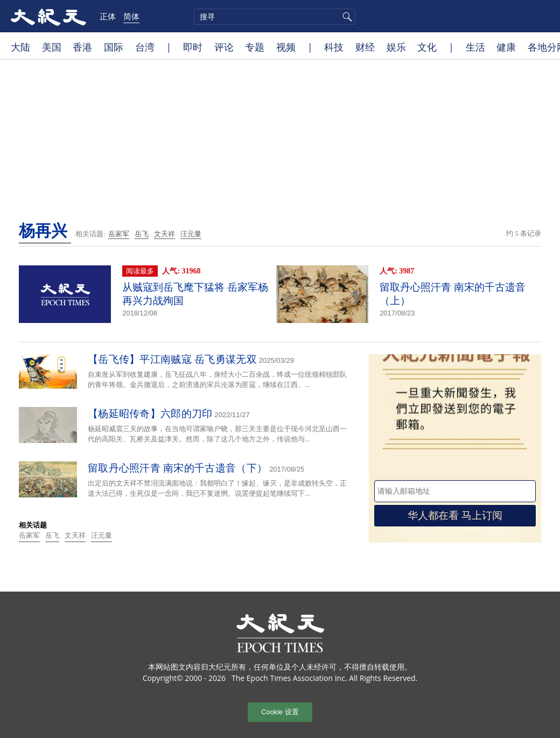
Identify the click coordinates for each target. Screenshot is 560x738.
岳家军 (119, 234)
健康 (506, 47)
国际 (114, 47)
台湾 (145, 47)
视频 (286, 47)
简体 (131, 16)
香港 (82, 47)
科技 (334, 47)
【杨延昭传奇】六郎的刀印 (150, 414)
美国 (52, 47)
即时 (193, 47)
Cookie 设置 (280, 712)
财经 (365, 47)
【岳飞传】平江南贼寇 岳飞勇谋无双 (172, 359)
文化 (427, 47)
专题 (255, 47)
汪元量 (191, 234)
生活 (475, 47)
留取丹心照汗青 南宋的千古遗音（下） (177, 468)
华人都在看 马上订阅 (455, 515)
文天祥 (164, 234)
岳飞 (142, 234)
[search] (275, 17)
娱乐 (396, 47)
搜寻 (346, 17)
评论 (224, 47)
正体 (108, 16)
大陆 (20, 47)
